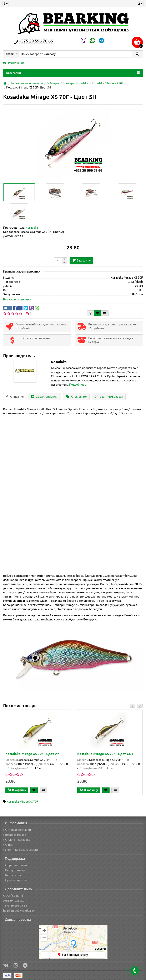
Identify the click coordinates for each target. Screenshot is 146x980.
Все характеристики (17, 299)
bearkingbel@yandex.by (19, 911)
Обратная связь (15, 865)
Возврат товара (15, 835)
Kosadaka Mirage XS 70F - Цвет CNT (105, 754)
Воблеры (53, 83)
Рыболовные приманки (27, 83)
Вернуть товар (14, 870)
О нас (8, 845)
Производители (15, 880)
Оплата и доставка (17, 840)
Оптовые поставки (17, 830)
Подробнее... (78, 385)
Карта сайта (12, 875)
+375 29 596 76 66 (15, 906)
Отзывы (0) (76, 397)
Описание (15, 397)
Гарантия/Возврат (109, 397)
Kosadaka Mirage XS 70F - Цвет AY (32, 754)
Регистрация (14, 63)
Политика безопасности (20, 850)
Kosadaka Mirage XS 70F (108, 83)
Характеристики (45, 397)
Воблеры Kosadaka (75, 83)
